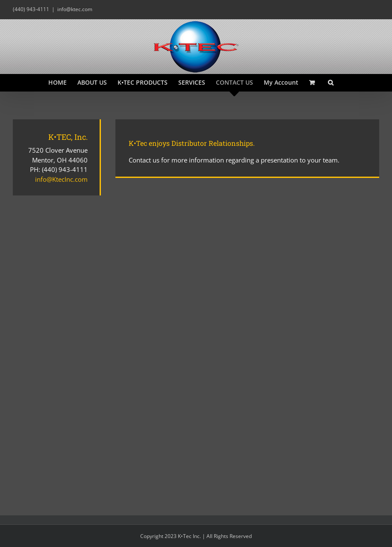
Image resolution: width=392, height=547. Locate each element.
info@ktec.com (75, 9)
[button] (331, 83)
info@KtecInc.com (61, 179)
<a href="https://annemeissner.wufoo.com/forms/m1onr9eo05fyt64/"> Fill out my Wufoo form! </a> (247, 336)
